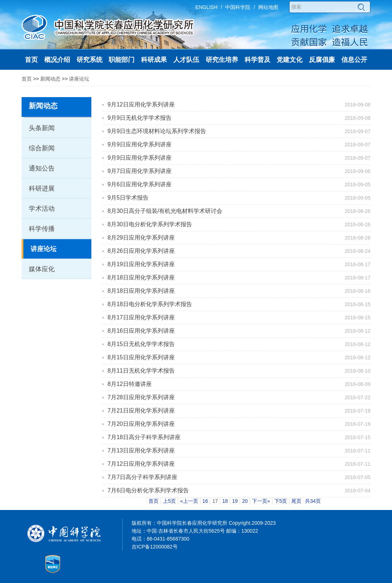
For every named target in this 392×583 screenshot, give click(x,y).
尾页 (296, 501)
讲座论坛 (79, 79)
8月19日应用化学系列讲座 (141, 264)
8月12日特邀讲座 (130, 384)
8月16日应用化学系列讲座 (141, 331)
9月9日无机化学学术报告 (140, 118)
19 (235, 501)
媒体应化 (42, 269)
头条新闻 (42, 128)
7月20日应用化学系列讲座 (141, 424)
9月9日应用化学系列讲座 (140, 144)
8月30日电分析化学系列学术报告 (150, 224)
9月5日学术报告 (128, 198)
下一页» (261, 501)
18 (225, 501)
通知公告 (42, 168)
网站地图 (268, 7)
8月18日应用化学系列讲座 (141, 277)
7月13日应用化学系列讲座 (141, 450)
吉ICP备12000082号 (155, 547)
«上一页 (189, 501)
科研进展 (42, 188)
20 (245, 501)
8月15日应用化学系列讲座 (141, 357)
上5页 (169, 501)
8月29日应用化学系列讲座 (141, 238)
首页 (27, 79)
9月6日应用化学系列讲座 (140, 184)
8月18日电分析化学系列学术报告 (150, 304)
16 (205, 501)
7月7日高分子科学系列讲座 (142, 477)
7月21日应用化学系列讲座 (141, 411)
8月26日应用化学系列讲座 (141, 251)
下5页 (281, 501)
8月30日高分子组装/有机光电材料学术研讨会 (165, 211)
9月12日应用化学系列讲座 (141, 104)
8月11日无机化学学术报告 (141, 371)
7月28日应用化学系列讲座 (141, 397)
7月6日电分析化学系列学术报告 (148, 490)
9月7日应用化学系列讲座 (140, 171)
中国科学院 (238, 7)
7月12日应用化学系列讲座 (141, 464)
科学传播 (42, 229)
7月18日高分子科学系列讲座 (144, 437)
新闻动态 (50, 79)
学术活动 (42, 209)
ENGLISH (206, 7)
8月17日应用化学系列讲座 (141, 317)
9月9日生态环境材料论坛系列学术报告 (157, 131)
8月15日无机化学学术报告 (141, 344)
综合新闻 (42, 148)
